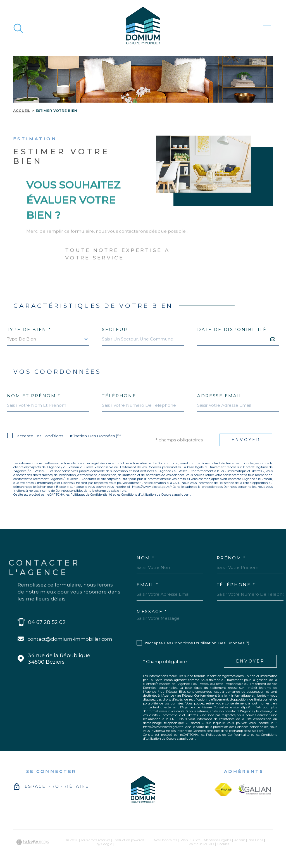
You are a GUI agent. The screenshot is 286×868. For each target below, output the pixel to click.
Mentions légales (217, 840)
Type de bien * (29, 329)
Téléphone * (236, 585)
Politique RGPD (201, 844)
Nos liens (256, 840)
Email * (148, 585)
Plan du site (190, 840)
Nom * (146, 558)
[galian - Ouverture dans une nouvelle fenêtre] (255, 789)
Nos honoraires (165, 840)
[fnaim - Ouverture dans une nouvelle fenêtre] (223, 789)
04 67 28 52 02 (47, 622)
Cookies (223, 844)
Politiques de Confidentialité (91, 495)
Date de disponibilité (232, 329)
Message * (152, 612)
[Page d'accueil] (143, 28)
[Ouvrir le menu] (268, 28)
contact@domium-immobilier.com (70, 639)
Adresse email (220, 396)
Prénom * (232, 558)
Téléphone (119, 396)
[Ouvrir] (18, 28)
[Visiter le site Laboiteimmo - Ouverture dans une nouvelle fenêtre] (33, 842)
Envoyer (246, 440)
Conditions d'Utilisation (139, 495)
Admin (240, 840)
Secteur (115, 329)
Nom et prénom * (34, 396)
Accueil (22, 111)
